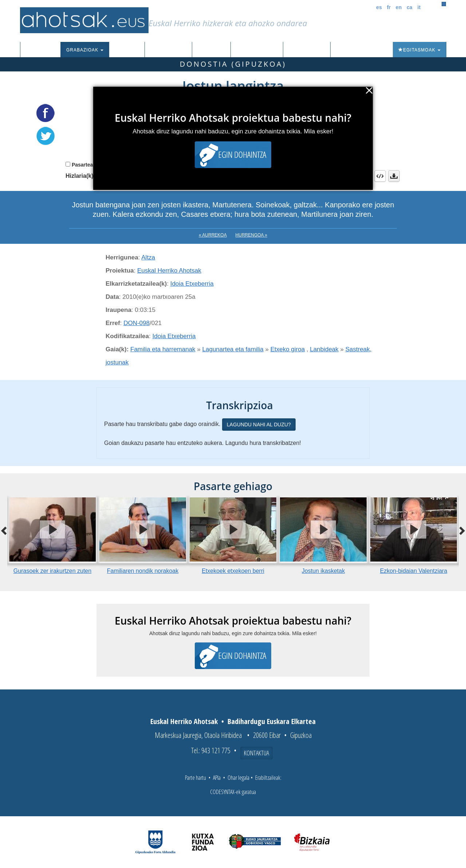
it (419, 7)
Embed (380, 176)
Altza (148, 257)
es (379, 7)
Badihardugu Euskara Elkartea (272, 721)
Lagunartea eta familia (233, 349)
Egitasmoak (419, 50)
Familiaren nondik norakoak (143, 571)
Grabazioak (85, 50)
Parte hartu (196, 778)
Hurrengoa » (251, 235)
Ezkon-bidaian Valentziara (414, 571)
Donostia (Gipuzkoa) (233, 64)
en (399, 7)
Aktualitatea (257, 50)
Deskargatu (394, 176)
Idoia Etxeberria (192, 284)
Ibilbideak (211, 50)
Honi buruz (307, 50)
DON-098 (137, 323)
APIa (217, 778)
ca (410, 7)
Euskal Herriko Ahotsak (169, 271)
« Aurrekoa (213, 235)
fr (389, 7)
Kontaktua (256, 753)
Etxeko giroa (288, 349)
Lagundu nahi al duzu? (259, 425)
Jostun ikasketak (323, 571)
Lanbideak (324, 349)
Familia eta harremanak (163, 349)
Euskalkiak (168, 50)
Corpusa (127, 50)
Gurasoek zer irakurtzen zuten (52, 571)
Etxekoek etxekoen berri (233, 571)
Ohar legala (238, 778)
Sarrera (43, 50)
